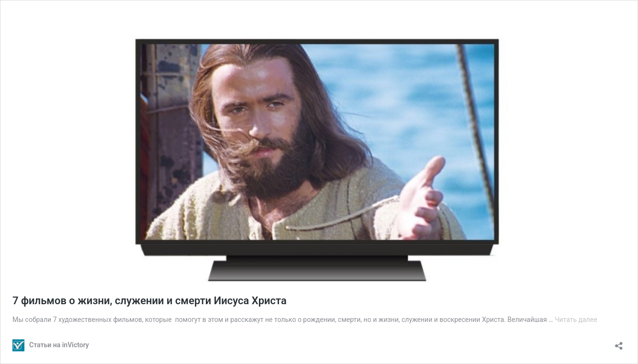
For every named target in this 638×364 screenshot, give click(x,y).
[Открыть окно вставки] (619, 343)
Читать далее (576, 320)
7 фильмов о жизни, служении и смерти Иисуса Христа (150, 301)
